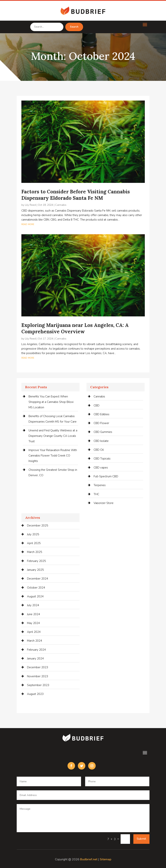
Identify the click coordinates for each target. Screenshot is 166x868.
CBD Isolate (101, 441)
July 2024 (33, 605)
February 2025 (36, 561)
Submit (141, 839)
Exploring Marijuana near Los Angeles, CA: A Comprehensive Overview (75, 328)
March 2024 (35, 641)
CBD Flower (101, 423)
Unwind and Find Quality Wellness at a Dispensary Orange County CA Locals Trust (53, 436)
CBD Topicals (102, 459)
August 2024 (35, 596)
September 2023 (38, 685)
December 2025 (38, 526)
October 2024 (36, 588)
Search (74, 27)
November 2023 (38, 676)
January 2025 (35, 570)
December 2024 (38, 579)
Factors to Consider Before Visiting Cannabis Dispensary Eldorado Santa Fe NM (76, 195)
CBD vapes (101, 468)
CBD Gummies (103, 432)
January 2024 (35, 659)
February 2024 (36, 650)
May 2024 (33, 623)
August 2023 (35, 694)
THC (96, 494)
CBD (97, 405)
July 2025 (33, 534)
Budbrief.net (89, 859)
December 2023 (38, 667)
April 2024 (34, 632)
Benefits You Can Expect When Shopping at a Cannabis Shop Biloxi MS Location (51, 402)
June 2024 (33, 614)
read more (28, 224)
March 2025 (35, 552)
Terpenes (100, 485)
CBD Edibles (101, 414)
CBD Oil (99, 450)
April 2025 (34, 543)
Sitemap (106, 859)
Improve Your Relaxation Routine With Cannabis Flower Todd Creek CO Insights (53, 456)
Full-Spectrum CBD (106, 476)
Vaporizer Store (104, 503)
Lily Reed (30, 205)
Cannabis (61, 205)
